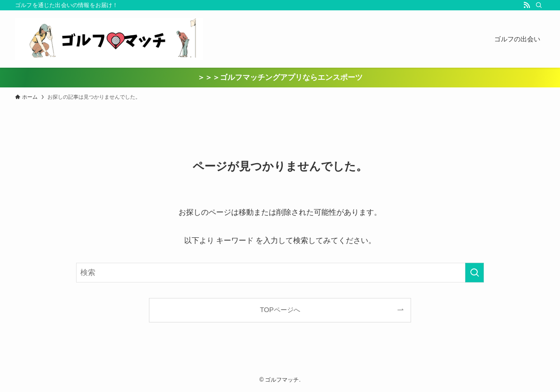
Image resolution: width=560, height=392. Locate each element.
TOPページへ (280, 310)
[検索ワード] (280, 273)
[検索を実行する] (474, 273)
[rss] (527, 5)
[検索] (539, 5)
